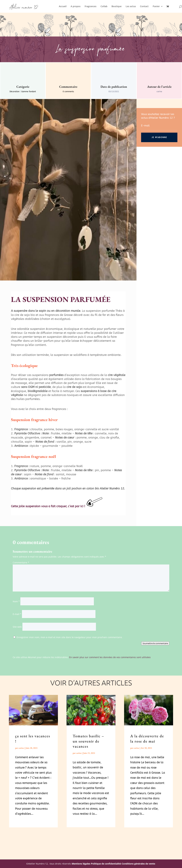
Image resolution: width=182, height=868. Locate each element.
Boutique (117, 7)
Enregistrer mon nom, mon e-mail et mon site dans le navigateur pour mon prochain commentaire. (70, 637)
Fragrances (91, 7)
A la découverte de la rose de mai (147, 738)
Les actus (131, 7)
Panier (156, 7)
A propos (76, 7)
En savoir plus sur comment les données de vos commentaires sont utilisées (110, 657)
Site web (17, 627)
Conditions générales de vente (138, 864)
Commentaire (21, 563)
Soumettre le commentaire (155, 643)
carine (21, 748)
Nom (16, 601)
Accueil (63, 7)
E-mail (17, 614)
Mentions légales (81, 864)
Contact (144, 7)
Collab (104, 7)
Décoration (14, 92)
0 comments (68, 92)
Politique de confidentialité (106, 864)
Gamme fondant (29, 92)
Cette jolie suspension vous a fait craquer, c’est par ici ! (48, 506)
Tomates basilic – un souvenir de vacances (88, 741)
